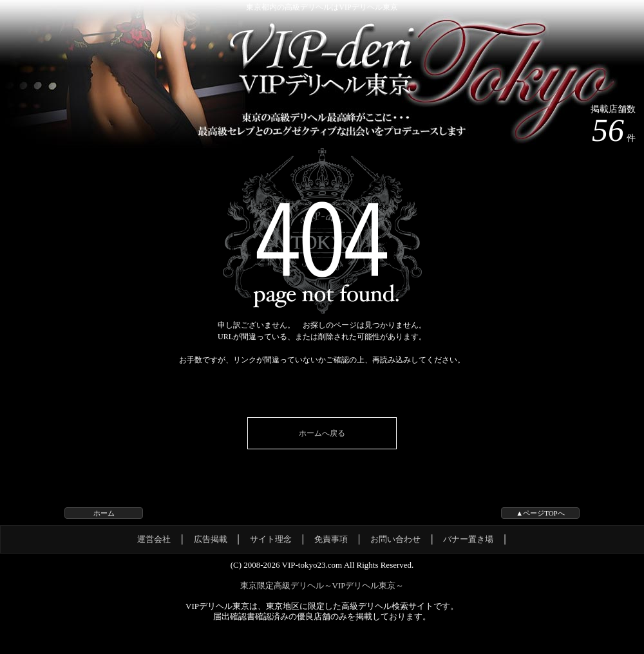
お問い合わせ (395, 539)
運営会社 (154, 539)
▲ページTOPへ (540, 513)
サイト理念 (271, 539)
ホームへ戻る (322, 433)
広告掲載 (211, 539)
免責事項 (331, 539)
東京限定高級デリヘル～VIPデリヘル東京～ (322, 585)
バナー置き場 (468, 539)
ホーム (104, 513)
